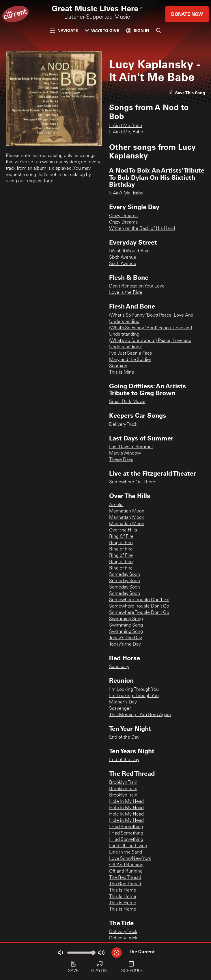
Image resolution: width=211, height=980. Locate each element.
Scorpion (118, 366)
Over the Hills (123, 530)
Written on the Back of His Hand (142, 229)
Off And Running (126, 865)
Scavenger (120, 709)
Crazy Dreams (123, 216)
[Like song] (187, 93)
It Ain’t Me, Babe (126, 132)
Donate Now (187, 14)
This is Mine (122, 372)
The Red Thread (125, 878)
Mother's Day (123, 702)
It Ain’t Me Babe (126, 126)
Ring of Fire (121, 543)
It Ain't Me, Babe (126, 193)
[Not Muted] (60, 953)
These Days (121, 460)
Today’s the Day (125, 644)
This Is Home (123, 890)
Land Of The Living (128, 846)
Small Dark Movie (127, 402)
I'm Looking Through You (134, 690)
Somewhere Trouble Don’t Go (139, 606)
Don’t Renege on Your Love (137, 286)
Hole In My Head (126, 802)
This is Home (123, 909)
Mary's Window (125, 453)
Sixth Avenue (123, 258)
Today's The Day (126, 638)
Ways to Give (102, 30)
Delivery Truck (123, 425)
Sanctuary (119, 667)
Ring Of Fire (121, 537)
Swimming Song (126, 619)
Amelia (116, 505)
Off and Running (126, 871)
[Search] (159, 31)
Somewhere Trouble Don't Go (139, 600)
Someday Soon (125, 575)
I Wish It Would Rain (129, 251)
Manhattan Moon (127, 511)
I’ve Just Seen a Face (131, 353)
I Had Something (126, 827)
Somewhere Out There (132, 482)
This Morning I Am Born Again (140, 715)
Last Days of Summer (131, 447)
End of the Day (124, 737)
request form (40, 181)
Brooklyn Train (123, 783)
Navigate (64, 30)
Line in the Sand (126, 852)
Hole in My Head (126, 821)
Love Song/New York (130, 859)
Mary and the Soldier (130, 360)
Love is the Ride (126, 293)
